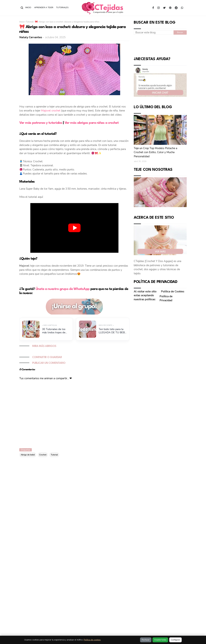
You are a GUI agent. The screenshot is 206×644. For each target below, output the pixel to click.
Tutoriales (62, 8)
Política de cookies (92, 640)
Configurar (175, 640)
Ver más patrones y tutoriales (41, 123)
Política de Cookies (173, 292)
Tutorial (30, 22)
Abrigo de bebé (28, 455)
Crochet (43, 455)
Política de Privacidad (166, 298)
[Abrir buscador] (22, 8)
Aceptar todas (160, 640)
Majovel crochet (51, 111)
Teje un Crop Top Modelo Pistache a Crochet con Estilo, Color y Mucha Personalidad (156, 152)
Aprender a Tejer (44, 8)
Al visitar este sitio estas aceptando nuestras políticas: (145, 295)
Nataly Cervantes (31, 37)
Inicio (28, 8)
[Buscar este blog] (154, 32)
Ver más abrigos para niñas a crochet (92, 123)
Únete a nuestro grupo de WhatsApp (63, 289)
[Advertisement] (160, 45)
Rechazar (146, 640)
